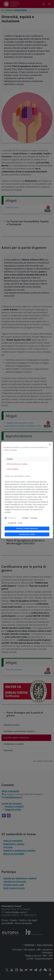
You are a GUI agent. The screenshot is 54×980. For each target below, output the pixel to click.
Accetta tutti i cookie (27, 534)
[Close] (50, 445)
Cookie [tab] (10, 459)
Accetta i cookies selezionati (27, 528)
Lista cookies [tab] (12, 469)
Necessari (12, 518)
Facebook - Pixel (15, 523)
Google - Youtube (30, 518)
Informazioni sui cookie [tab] (17, 464)
